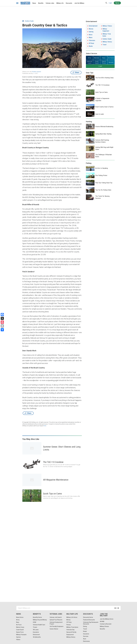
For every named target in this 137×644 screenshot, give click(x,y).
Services (86, 636)
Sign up (117, 3)
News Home (20, 617)
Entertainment (93, 26)
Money (68, 620)
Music (91, 37)
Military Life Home (72, 617)
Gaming (91, 32)
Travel (104, 45)
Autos (91, 35)
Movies (91, 29)
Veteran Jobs (50, 3)
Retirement (36, 635)
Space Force (20, 632)
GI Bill (34, 622)
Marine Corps (20, 627)
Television (92, 40)
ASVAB (102, 621)
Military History (107, 42)
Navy (18, 622)
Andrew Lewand (36, 72)
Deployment (70, 635)
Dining (85, 626)
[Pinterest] (2, 322)
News (34, 3)
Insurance (36, 632)
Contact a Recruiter (106, 624)
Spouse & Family (71, 632)
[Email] (2, 326)
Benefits (41, 3)
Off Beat (91, 43)
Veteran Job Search (56, 617)
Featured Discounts (89, 620)
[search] (106, 3)
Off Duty (69, 622)
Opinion (18, 637)
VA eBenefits (37, 637)
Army (18, 620)
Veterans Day (70, 630)
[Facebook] (2, 315)
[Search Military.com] (68, 608)
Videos (18, 640)
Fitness (69, 625)
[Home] (23, 21)
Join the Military (79, 3)
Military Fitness (107, 26)
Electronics (86, 641)
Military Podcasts (21, 635)
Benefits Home (37, 617)
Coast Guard (20, 630)
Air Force (19, 625)
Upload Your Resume (56, 620)
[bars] (17, 3)
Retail (85, 631)
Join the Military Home (107, 619)
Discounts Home (88, 617)
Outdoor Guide (29, 21)
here (45, 426)
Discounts (69, 3)
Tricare (35, 627)
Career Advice (54, 629)
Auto (85, 639)
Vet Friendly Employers (57, 626)
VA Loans (36, 630)
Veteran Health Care (39, 625)
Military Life (60, 3)
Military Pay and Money (40, 620)
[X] (2, 318)
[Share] (2, 330)
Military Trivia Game (72, 627)
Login (110, 3)
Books (91, 46)
